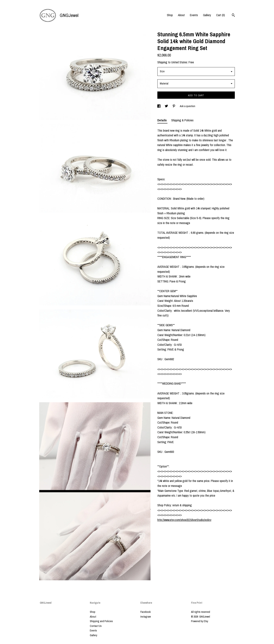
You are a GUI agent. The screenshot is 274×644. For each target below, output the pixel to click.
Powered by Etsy (200, 621)
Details (162, 120)
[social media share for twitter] (167, 106)
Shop (170, 15)
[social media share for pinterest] (174, 106)
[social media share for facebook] (159, 106)
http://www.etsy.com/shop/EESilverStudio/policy (184, 520)
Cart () (221, 15)
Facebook (146, 612)
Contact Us (96, 626)
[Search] (233, 16)
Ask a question (188, 106)
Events (194, 15)
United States (179, 62)
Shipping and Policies (101, 621)
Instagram (146, 617)
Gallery (207, 15)
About (181, 15)
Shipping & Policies (182, 120)
